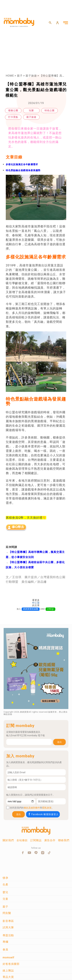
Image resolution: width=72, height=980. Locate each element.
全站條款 (22, 840)
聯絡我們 (64, 840)
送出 (59, 742)
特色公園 (50, 110)
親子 (20, 76)
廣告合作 (50, 840)
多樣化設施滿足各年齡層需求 (22, 164)
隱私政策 (47, 808)
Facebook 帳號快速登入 (43, 814)
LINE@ (50, 609)
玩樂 (31, 110)
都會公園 (13, 110)
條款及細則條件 (32, 808)
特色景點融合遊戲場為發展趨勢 (23, 170)
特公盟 (36, 603)
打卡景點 (13, 117)
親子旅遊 (31, 76)
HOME (10, 76)
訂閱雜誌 (36, 840)
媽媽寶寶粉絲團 (31, 609)
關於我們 (8, 840)
